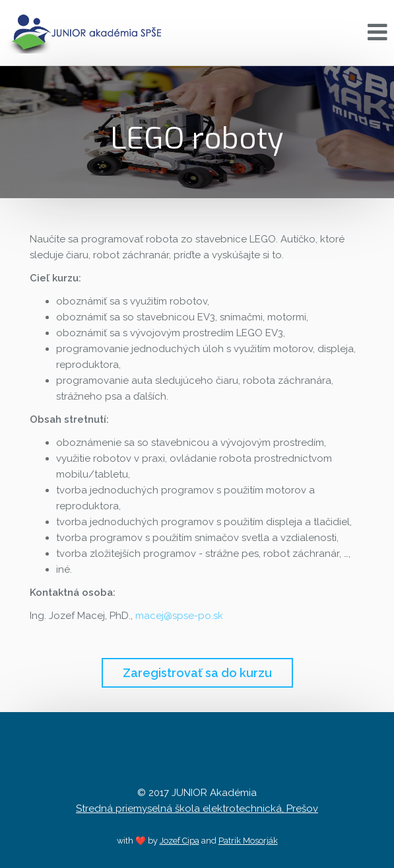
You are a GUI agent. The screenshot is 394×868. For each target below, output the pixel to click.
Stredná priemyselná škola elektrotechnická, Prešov (197, 809)
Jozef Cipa (180, 841)
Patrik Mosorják (248, 841)
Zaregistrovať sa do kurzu (197, 673)
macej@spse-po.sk (179, 616)
